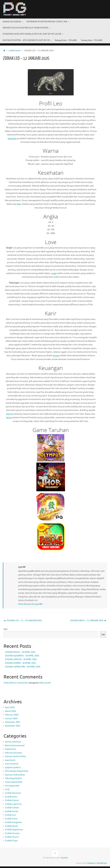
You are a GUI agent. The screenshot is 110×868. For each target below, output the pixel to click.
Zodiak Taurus (12, 839)
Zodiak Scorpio (12, 835)
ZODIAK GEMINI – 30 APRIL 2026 (20, 665)
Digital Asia (11, 751)
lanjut (9, 419)
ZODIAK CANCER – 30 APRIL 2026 (21, 661)
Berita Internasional (15, 747)
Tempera (91, 865)
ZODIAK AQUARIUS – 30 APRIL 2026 (22, 657)
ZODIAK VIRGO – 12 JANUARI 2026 (88, 622)
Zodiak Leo (10, 817)
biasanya (12, 139)
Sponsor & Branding (15, 777)
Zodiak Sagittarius (14, 831)
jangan (56, 357)
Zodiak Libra (11, 820)
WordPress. (102, 865)
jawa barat (10, 762)
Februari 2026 (12, 717)
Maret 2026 (10, 713)
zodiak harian (15, 51)
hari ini (10, 416)
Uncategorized (12, 787)
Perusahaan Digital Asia (17, 773)
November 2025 (13, 728)
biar (19, 205)
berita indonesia (13, 744)
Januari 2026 (11, 720)
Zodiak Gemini (12, 809)
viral (7, 791)
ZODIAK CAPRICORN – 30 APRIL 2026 (23, 668)
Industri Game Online (15, 758)
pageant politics (13, 769)
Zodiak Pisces (12, 828)
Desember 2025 (13, 724)
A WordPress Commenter (16, 685)
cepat (54, 274)
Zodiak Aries (11, 798)
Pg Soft (64, 859)
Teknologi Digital (13, 780)
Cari (6, 631)
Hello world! (45, 685)
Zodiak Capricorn (13, 806)
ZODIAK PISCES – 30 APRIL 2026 (20, 654)
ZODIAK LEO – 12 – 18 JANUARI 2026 (23, 622)
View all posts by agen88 (31, 606)
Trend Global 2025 (14, 784)
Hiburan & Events (14, 755)
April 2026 (10, 709)
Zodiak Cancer (12, 802)
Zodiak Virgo (11, 842)
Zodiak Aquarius (13, 795)
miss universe (12, 765)
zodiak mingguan (13, 824)
